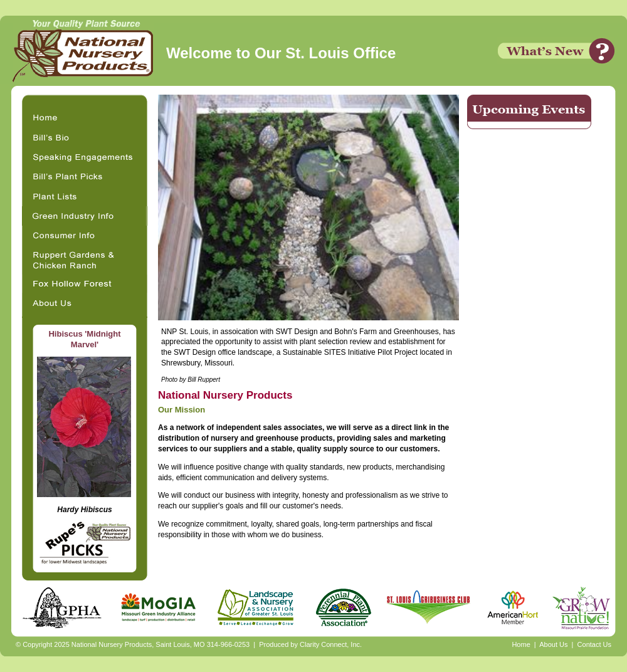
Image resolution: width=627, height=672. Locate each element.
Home (521, 644)
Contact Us (594, 644)
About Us (553, 644)
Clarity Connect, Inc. (331, 644)
